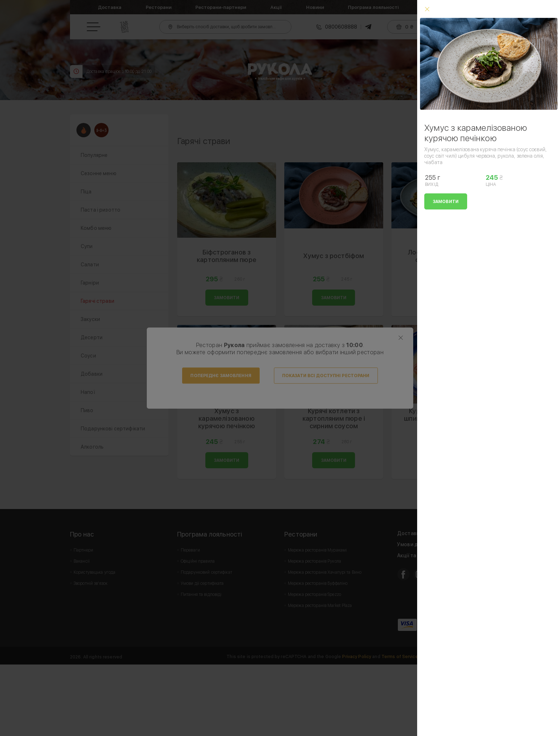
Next (481, 150)
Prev (186, 150)
